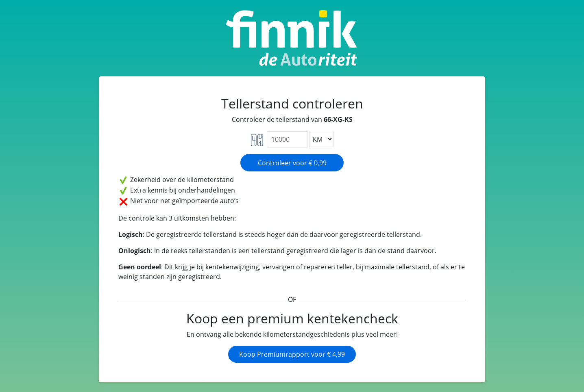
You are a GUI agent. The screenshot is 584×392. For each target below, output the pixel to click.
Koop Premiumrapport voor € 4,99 (292, 354)
